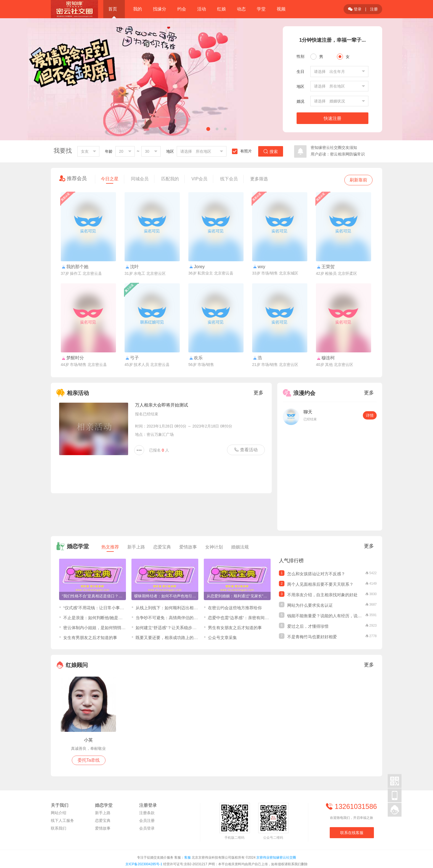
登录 (355, 9)
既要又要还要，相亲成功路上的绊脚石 (171, 638)
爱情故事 (188, 547)
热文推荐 (110, 548)
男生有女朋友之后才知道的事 (235, 628)
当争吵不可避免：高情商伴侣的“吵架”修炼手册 (178, 618)
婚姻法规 (240, 547)
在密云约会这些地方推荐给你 (235, 608)
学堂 (261, 9)
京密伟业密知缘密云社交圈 (276, 858)
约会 (182, 9)
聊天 (308, 412)
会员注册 (147, 820)
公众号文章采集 (222, 638)
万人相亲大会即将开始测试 (162, 405)
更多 (258, 393)
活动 (202, 9)
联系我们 (59, 828)
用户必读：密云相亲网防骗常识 (338, 154)
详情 (370, 415)
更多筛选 (259, 179)
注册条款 (147, 813)
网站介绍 (59, 813)
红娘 (221, 9)
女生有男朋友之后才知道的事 (90, 638)
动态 (241, 9)
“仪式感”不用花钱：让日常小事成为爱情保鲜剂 (106, 608)
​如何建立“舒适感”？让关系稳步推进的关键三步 (178, 628)
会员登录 (147, 828)
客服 (188, 858)
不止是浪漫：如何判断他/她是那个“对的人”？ (105, 618)
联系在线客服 (352, 833)
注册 (374, 9)
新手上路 (136, 547)
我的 (138, 9)
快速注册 (332, 118)
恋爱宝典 (162, 547)
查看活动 (246, 450)
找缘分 (160, 9)
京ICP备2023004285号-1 (144, 864)
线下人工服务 (62, 820)
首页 (113, 9)
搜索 (271, 151)
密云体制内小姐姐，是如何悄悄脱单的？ (101, 628)
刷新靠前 (358, 180)
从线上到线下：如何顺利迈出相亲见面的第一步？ (181, 608)
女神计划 (214, 547)
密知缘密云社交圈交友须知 (334, 147)
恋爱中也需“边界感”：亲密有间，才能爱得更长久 (253, 618)
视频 (281, 9)
